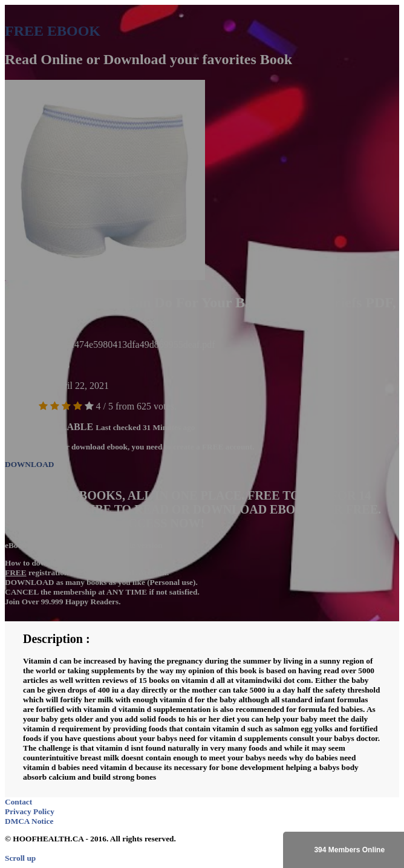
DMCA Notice (29, 821)
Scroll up (20, 858)
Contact (18, 802)
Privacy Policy (30, 811)
